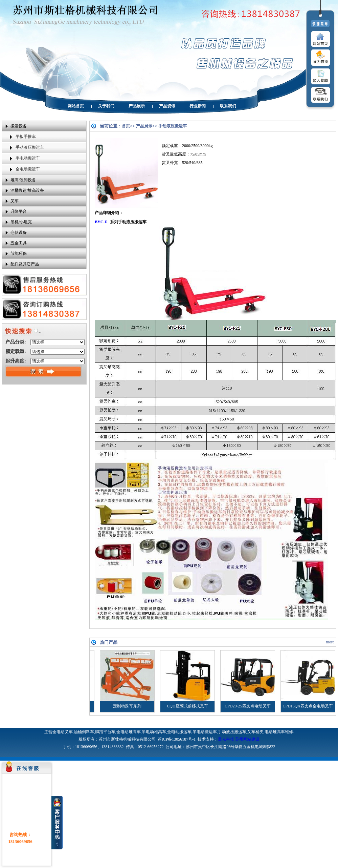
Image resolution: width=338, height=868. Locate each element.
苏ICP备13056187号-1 (177, 739)
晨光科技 (226, 739)
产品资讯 (167, 106)
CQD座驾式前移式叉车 (206, 706)
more (330, 642)
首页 (126, 126)
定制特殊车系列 (146, 706)
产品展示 (137, 106)
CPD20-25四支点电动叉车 (266, 706)
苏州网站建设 (247, 739)
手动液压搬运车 (30, 147)
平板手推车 (26, 137)
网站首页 (76, 106)
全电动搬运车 (28, 169)
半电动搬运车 (28, 158)
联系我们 (228, 106)
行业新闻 (198, 106)
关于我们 (106, 106)
